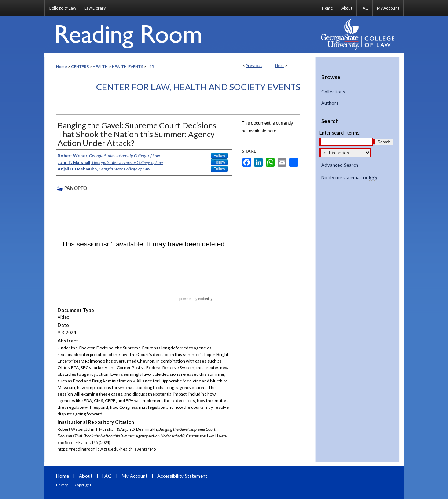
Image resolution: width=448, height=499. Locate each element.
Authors (330, 103)
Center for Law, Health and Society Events (198, 87)
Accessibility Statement (182, 476)
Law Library (95, 8)
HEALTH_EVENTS (127, 67)
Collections (333, 92)
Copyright (83, 485)
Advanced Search (340, 165)
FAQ (107, 476)
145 (150, 67)
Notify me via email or (349, 178)
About (86, 476)
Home (62, 67)
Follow (219, 155)
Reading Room (180, 34)
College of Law (62, 8)
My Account (135, 476)
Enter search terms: (340, 133)
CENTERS (80, 67)
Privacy (62, 485)
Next (280, 65)
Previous (254, 65)
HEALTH (100, 67)
